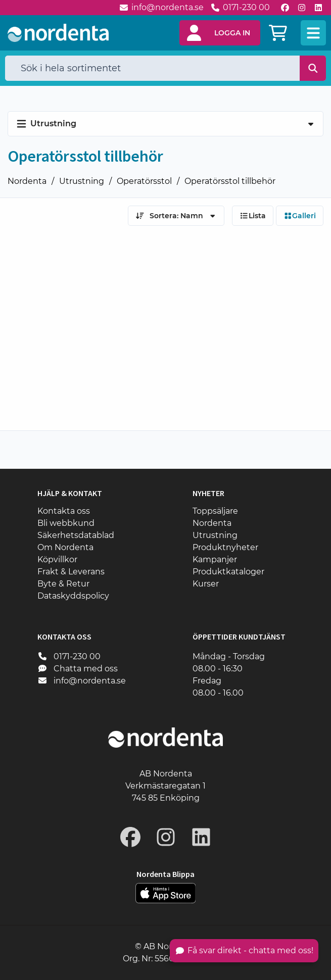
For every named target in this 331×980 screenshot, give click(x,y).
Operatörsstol (144, 181)
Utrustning (82, 181)
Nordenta (27, 181)
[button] (220, 33)
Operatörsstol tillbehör (230, 181)
